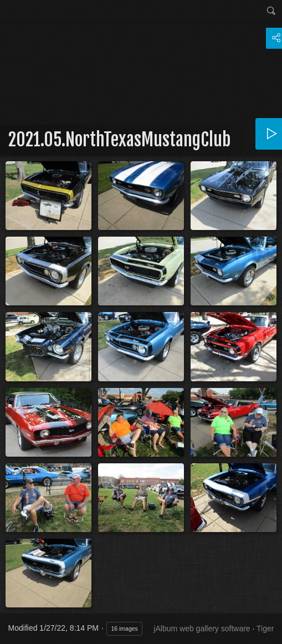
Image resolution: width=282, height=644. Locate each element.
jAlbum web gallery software (202, 628)
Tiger (265, 628)
